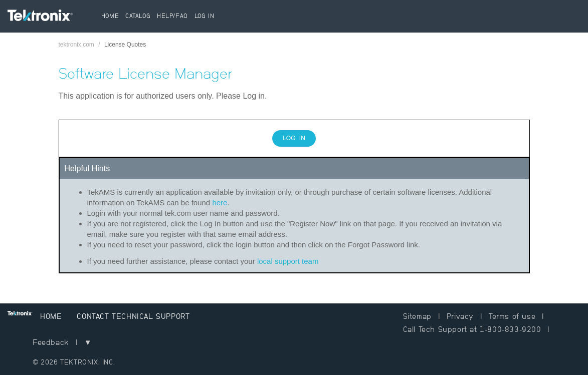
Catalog (138, 16)
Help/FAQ (172, 16)
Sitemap (417, 316)
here (220, 203)
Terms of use (512, 316)
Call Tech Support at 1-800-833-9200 (472, 329)
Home (110, 16)
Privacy (460, 316)
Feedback (51, 342)
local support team (288, 261)
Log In (205, 16)
